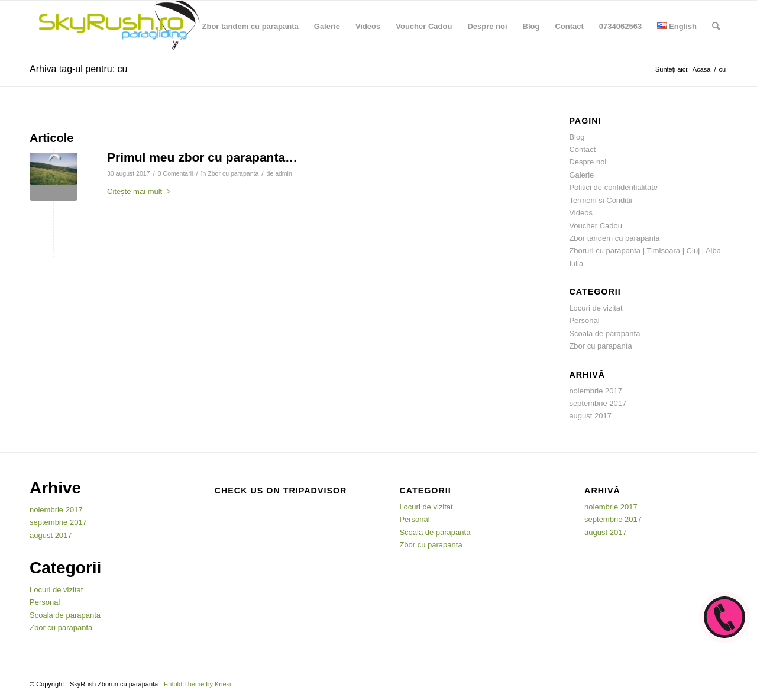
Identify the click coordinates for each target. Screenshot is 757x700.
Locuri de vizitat (596, 308)
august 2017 (590, 416)
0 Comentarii (176, 173)
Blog (577, 137)
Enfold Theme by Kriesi (198, 684)
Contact (582, 149)
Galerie (581, 175)
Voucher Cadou (596, 226)
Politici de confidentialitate (613, 187)
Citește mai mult (141, 191)
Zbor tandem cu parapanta (614, 238)
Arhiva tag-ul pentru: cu (78, 69)
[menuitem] (250, 27)
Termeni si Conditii (600, 200)
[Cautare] (716, 27)
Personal (584, 320)
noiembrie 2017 (596, 391)
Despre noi (588, 162)
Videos (581, 213)
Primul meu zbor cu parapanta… (202, 157)
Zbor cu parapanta (233, 173)
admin (284, 173)
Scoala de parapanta (604, 333)
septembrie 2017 (598, 403)
